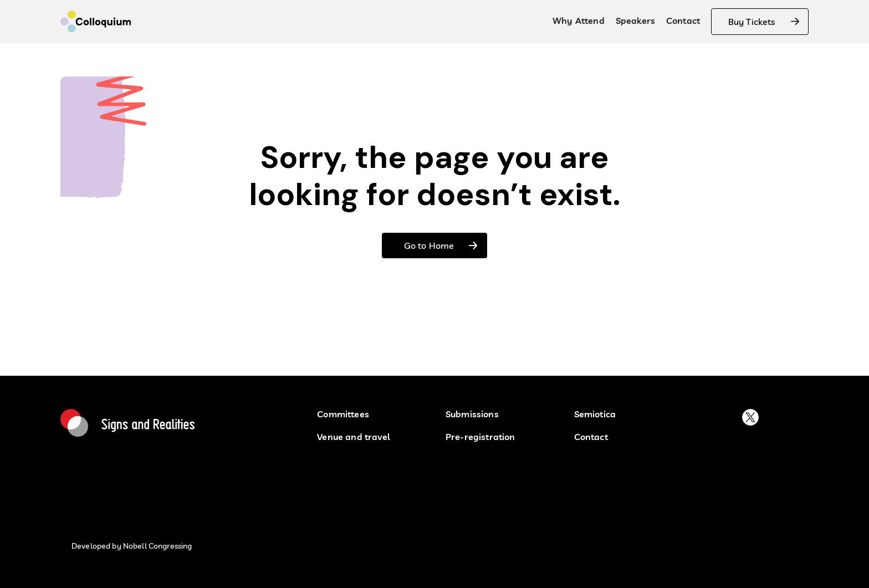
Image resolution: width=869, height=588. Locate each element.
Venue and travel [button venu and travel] (354, 437)
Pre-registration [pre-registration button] (480, 437)
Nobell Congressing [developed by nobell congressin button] (158, 546)
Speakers (635, 21)
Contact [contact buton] (591, 437)
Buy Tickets (752, 22)
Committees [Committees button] (343, 414)
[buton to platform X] (750, 417)
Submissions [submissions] (472, 414)
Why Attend (579, 21)
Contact (683, 21)
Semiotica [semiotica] (595, 414)
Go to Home (429, 246)
